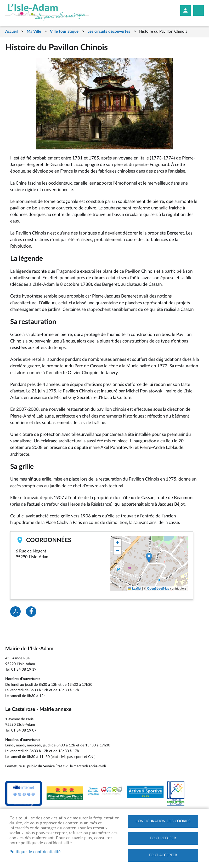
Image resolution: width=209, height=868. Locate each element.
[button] (149, 558)
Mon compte (185, 10)
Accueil (12, 32)
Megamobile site (199, 10)
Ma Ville (34, 32)
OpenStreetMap (158, 589)
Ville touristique (64, 32)
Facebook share (31, 612)
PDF (15, 612)
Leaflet (135, 589)
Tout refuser (163, 838)
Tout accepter (163, 855)
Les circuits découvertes (109, 32)
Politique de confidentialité (35, 852)
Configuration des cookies (163, 821)
